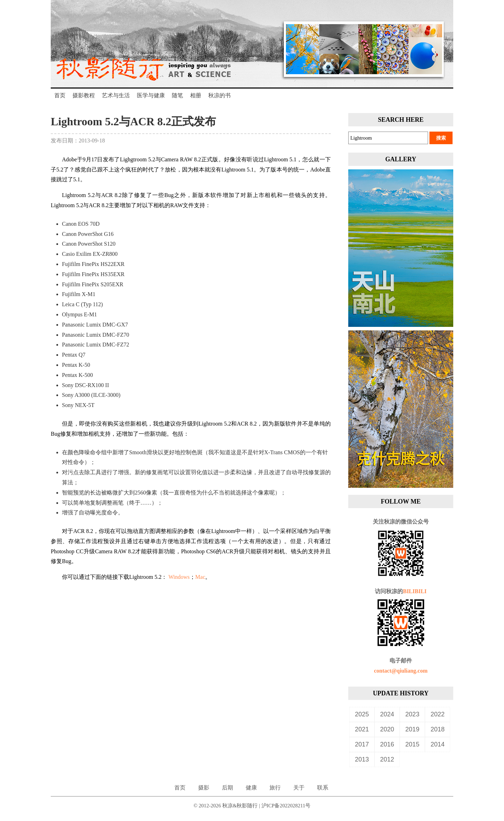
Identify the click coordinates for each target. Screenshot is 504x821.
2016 (387, 744)
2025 (362, 714)
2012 (387, 759)
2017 (362, 744)
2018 (437, 729)
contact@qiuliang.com (401, 671)
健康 (251, 788)
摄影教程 (84, 95)
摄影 (204, 788)
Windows (179, 577)
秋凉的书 (219, 95)
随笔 (177, 95)
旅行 (275, 788)
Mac (200, 577)
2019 (412, 729)
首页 (60, 95)
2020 (387, 729)
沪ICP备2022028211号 (286, 806)
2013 (362, 759)
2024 (387, 714)
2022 (437, 714)
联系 (323, 788)
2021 (362, 729)
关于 (299, 788)
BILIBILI (415, 591)
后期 (227, 788)
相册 (196, 95)
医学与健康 (151, 95)
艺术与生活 (116, 95)
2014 (437, 744)
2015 (412, 744)
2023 (412, 714)
